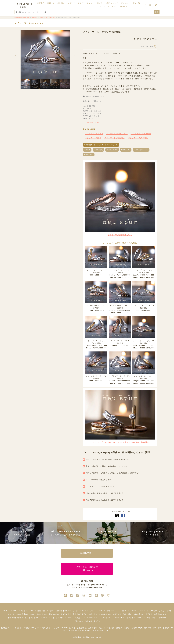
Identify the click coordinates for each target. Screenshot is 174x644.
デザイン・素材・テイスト (109, 611)
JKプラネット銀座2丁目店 (117, 134)
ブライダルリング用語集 (148, 611)
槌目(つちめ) (126, 150)
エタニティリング (71, 611)
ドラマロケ (58, 618)
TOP (5, 611)
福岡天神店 (117, 614)
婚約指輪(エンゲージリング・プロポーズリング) (101, 145)
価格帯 (124, 611)
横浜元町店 (65, 614)
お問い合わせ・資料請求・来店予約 (87, 621)
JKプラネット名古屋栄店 (115, 138)
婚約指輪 (50, 611)
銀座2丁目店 (30, 614)
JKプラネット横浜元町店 (141, 134)
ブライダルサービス (89, 618)
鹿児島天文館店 (152, 614)
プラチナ (87, 150)
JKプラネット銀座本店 (94, 134)
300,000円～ (89, 155)
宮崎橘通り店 (139, 614)
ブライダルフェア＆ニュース (41, 618)
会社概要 (163, 614)
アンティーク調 (112, 150)
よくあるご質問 (165, 611)
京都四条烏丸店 (105, 614)
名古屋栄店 (82, 614)
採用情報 (163, 618)
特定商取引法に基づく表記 (18, 618)
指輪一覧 (42, 611)
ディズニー (84, 611)
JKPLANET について (129, 6)
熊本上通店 (127, 614)
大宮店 (74, 614)
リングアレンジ (120, 618)
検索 (157, 12)
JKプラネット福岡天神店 (138, 138)
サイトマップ (152, 618)
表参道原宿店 (42, 614)
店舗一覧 (136, 3)
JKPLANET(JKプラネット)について (22, 611)
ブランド (94, 611)
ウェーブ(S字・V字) (141, 150)
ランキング (132, 611)
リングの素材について (92, 123)
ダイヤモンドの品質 (72, 618)
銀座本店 (20, 614)
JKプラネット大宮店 (93, 138)
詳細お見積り (87, 553)
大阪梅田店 (93, 614)
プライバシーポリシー (137, 618)
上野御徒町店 (54, 614)
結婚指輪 (59, 611)
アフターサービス (106, 618)
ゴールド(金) (98, 150)
